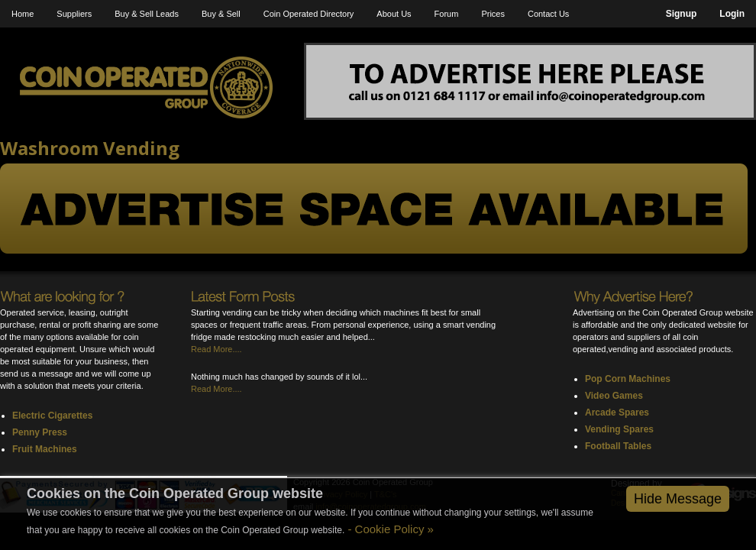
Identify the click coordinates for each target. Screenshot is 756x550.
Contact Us (548, 14)
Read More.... (216, 349)
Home (23, 14)
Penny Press (40, 432)
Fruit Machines (45, 449)
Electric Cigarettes (52, 416)
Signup (682, 14)
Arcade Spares (617, 412)
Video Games (614, 396)
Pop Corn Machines (628, 379)
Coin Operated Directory (309, 14)
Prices (493, 14)
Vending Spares (619, 429)
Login (732, 14)
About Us (394, 14)
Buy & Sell (221, 14)
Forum (447, 14)
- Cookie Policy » (389, 529)
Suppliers (74, 14)
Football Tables (618, 446)
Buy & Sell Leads (147, 14)
